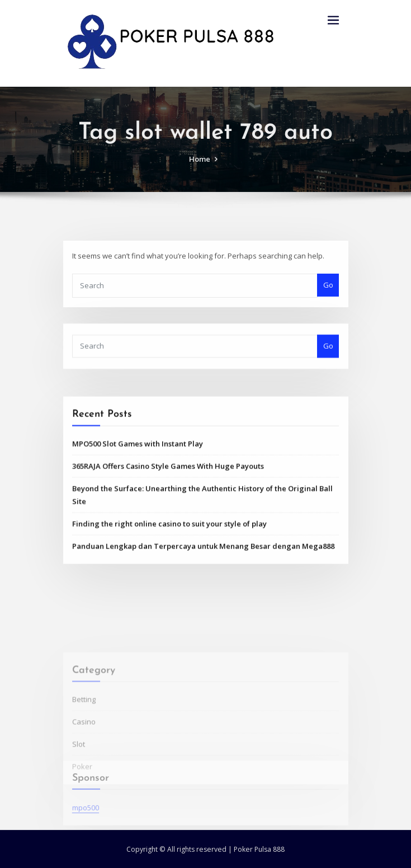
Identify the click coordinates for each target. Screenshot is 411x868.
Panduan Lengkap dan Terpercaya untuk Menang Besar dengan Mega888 (203, 587)
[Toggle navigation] (333, 20)
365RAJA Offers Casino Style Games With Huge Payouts (168, 506)
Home (200, 171)
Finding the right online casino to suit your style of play (169, 564)
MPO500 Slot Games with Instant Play (138, 484)
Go (328, 301)
